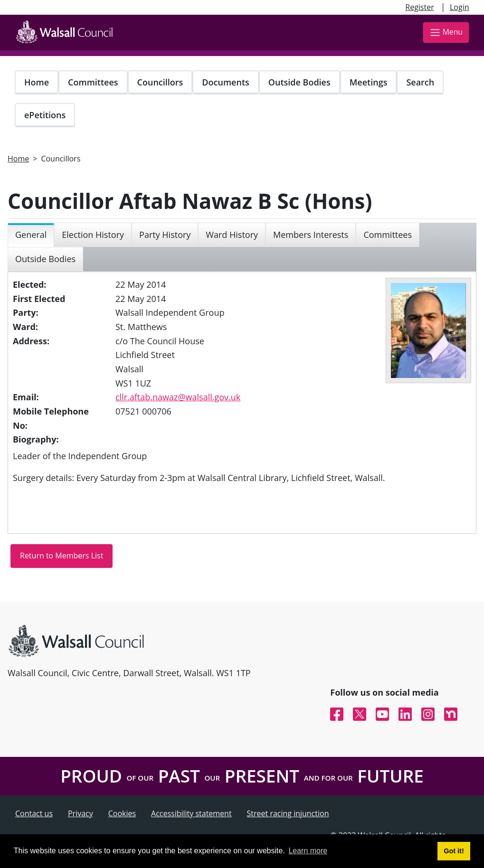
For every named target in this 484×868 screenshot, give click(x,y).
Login (460, 7)
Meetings (369, 82)
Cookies (122, 813)
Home (37, 82)
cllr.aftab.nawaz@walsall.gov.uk (178, 397)
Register (419, 7)
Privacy (81, 813)
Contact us (34, 813)
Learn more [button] (308, 851)
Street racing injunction (288, 813)
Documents (225, 82)
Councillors (160, 82)
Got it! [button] (454, 851)
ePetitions (45, 115)
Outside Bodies (299, 82)
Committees (93, 82)
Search (420, 82)
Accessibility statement (191, 813)
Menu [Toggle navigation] (446, 33)
